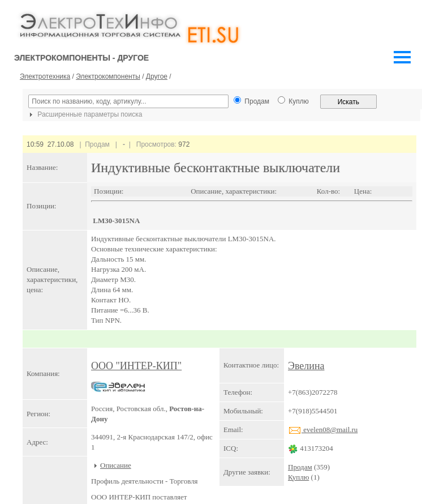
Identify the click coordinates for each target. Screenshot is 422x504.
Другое (157, 76)
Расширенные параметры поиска (84, 114)
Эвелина (306, 366)
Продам (300, 467)
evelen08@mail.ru (323, 430)
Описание (116, 465)
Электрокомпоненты (108, 76)
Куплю (298, 477)
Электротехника (45, 76)
